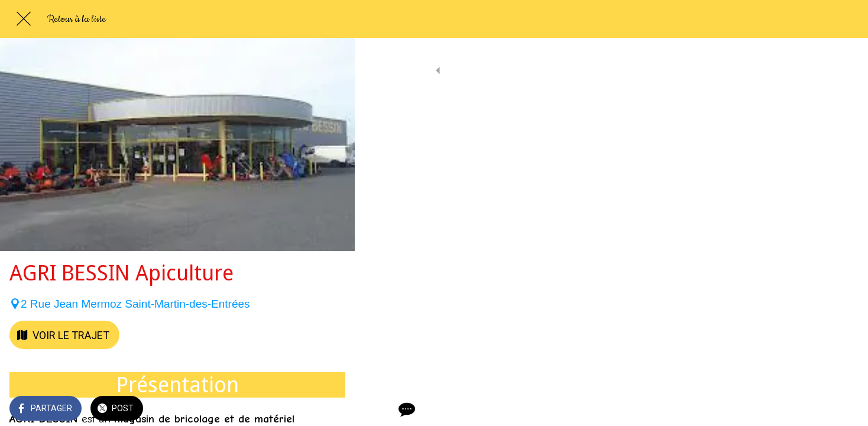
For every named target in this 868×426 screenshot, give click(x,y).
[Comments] (331, 409)
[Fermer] (24, 19)
